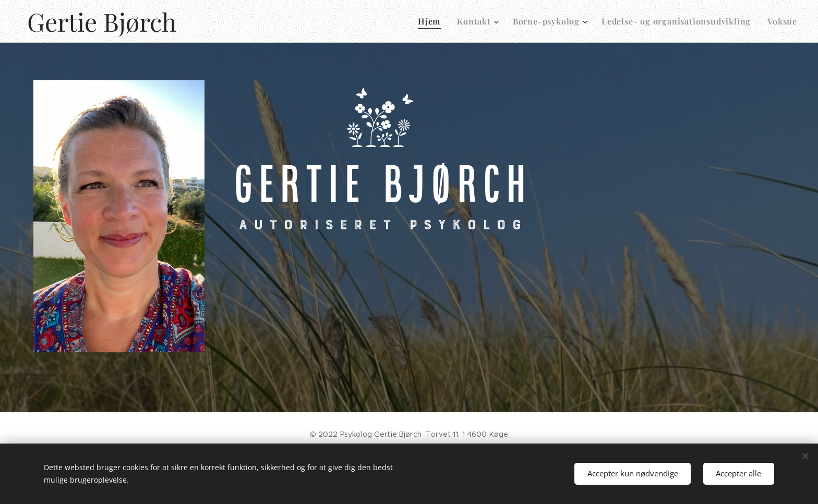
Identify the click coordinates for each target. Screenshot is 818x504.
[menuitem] (432, 21)
